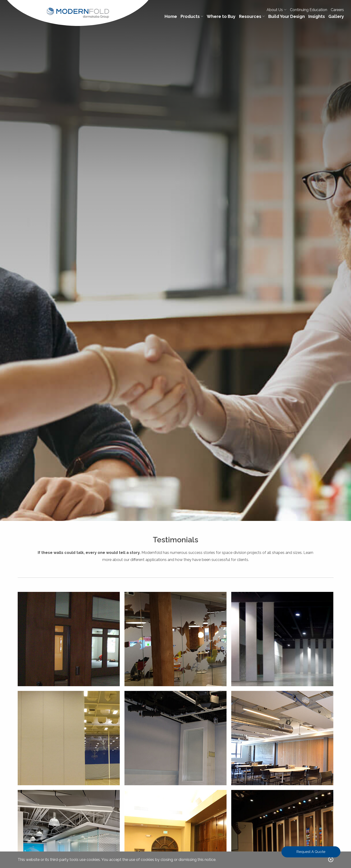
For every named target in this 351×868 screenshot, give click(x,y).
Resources (252, 16)
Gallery (336, 16)
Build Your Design (287, 16)
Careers (337, 10)
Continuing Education (309, 10)
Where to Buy (221, 16)
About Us (277, 10)
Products (192, 16)
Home (171, 16)
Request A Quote (311, 852)
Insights (317, 16)
